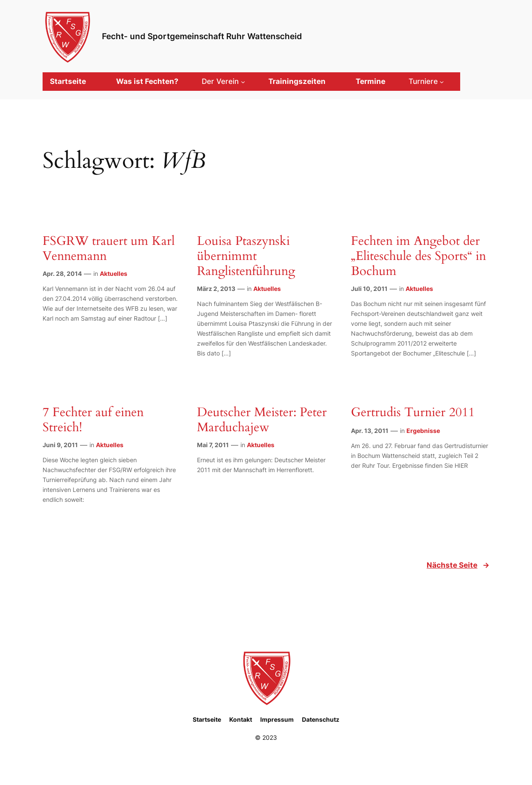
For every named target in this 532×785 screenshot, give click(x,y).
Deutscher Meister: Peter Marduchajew (262, 420)
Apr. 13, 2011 (370, 431)
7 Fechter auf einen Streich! (93, 420)
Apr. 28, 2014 (62, 274)
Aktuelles (114, 274)
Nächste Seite (458, 565)
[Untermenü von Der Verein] (223, 81)
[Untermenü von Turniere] (426, 81)
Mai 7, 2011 (213, 445)
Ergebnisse (423, 431)
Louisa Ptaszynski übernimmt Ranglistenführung (246, 256)
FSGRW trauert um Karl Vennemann (109, 249)
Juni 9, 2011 (60, 445)
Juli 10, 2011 (369, 289)
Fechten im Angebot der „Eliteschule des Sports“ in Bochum (418, 256)
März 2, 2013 (216, 289)
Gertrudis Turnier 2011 (413, 413)
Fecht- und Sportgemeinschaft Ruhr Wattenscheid (202, 36)
